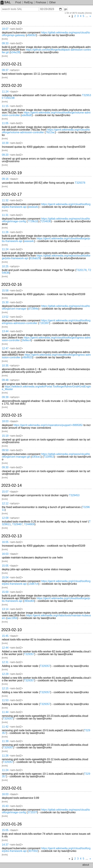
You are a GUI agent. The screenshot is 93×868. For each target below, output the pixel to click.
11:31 (5, 215)
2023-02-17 (12, 194)
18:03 (5, 421)
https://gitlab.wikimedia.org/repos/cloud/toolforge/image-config (46, 811)
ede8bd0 (27, 115)
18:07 (5, 29)
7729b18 (33, 221)
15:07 (5, 492)
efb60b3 (32, 35)
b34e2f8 (15, 52)
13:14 (5, 609)
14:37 (5, 845)
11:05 (5, 123)
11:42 (5, 727)
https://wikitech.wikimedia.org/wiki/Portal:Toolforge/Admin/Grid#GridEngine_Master (46, 388)
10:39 (5, 143)
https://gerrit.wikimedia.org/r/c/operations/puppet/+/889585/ (48, 425)
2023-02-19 (12, 173)
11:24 (5, 92)
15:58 (5, 291)
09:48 (5, 380)
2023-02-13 (12, 536)
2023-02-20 (12, 86)
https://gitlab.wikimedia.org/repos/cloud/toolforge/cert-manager (46, 307)
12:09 (5, 518)
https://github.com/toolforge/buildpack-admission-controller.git (46, 51)
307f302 (33, 851)
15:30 (5, 302)
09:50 (5, 450)
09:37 (5, 70)
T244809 (29, 524)
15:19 (5, 436)
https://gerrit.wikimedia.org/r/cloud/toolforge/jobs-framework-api (46, 206)
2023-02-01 (12, 788)
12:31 (5, 662)
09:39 (5, 397)
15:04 (5, 577)
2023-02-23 (12, 23)
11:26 (5, 232)
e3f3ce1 (36, 457)
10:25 (5, 266)
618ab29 (35, 258)
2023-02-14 (12, 485)
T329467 (17, 524)
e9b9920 (27, 357)
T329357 (29, 654)
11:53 (5, 700)
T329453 (49, 457)
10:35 (5, 366)
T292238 (9, 98)
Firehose (41, 2)
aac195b (12, 618)
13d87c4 (33, 584)
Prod (18, 2)
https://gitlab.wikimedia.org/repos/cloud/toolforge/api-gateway (46, 34)
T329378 (80, 183)
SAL (6, 2)
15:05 (5, 566)
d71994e (33, 309)
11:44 (5, 712)
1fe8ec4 (26, 340)
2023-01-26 (12, 824)
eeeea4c (33, 207)
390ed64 (29, 601)
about (86, 865)
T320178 (81, 270)
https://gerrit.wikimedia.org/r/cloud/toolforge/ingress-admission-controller (46, 339)
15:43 (5, 806)
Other (52, 2)
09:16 (5, 179)
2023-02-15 (12, 415)
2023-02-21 (12, 64)
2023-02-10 (12, 630)
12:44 (5, 648)
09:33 (5, 43)
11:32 (5, 200)
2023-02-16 (12, 284)
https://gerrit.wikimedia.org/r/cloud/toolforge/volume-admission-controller (46, 114)
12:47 (5, 348)
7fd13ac (50, 132)
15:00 (5, 592)
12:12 (5, 503)
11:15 (5, 106)
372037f (32, 812)
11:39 (5, 741)
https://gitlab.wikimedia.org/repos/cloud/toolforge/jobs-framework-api (46, 257)
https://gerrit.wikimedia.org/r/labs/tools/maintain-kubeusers (46, 617)
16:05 (5, 542)
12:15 (5, 688)
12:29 (5, 674)
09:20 (5, 155)
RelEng (28, 2)
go (66, 9)
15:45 (5, 636)
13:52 (5, 317)
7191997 (44, 323)
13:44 (5, 331)
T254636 (46, 221)
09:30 (5, 467)
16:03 (5, 554)
